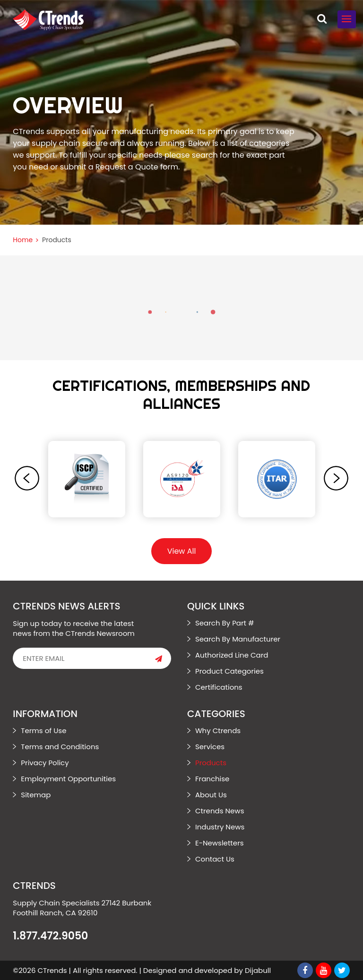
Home (23, 240)
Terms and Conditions (60, 747)
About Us (211, 795)
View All (182, 551)
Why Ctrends (218, 731)
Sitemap (36, 795)
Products (211, 763)
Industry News (220, 827)
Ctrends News (220, 811)
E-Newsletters (220, 843)
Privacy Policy (45, 763)
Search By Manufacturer (238, 639)
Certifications (219, 687)
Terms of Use (43, 731)
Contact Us (215, 859)
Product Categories (229, 671)
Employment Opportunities (68, 779)
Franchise (212, 779)
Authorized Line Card (232, 655)
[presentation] (27, 478)
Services (210, 747)
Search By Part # (225, 623)
